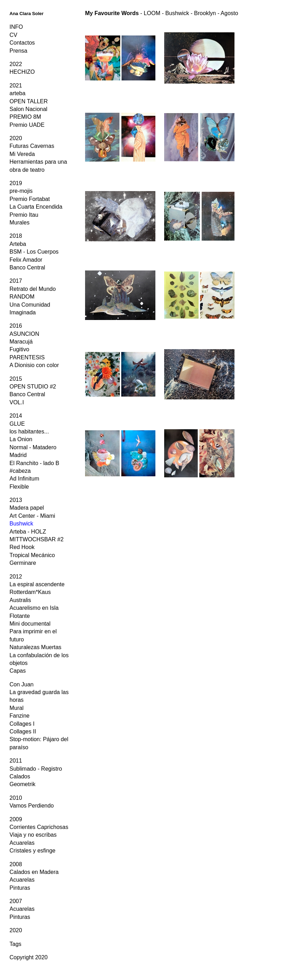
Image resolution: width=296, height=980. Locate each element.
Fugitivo (19, 349)
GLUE (17, 424)
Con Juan (22, 684)
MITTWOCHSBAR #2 (37, 539)
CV (13, 35)
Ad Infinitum (24, 479)
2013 (16, 500)
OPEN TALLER (29, 101)
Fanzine (20, 716)
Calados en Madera (34, 872)
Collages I (22, 724)
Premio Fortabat (30, 199)
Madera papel (27, 508)
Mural (17, 708)
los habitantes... (29, 432)
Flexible (19, 487)
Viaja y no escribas (33, 835)
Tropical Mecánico (32, 555)
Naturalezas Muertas (36, 647)
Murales (20, 223)
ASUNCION (24, 334)
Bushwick (21, 524)
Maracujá (21, 342)
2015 (16, 379)
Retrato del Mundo (33, 289)
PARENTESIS (27, 357)
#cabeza (20, 471)
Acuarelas (22, 843)
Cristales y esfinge (33, 851)
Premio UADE (27, 125)
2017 (16, 281)
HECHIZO (22, 72)
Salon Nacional (28, 109)
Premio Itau (24, 215)
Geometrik (22, 784)
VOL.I (17, 402)
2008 (16, 864)
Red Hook (22, 547)
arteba (17, 93)
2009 (16, 819)
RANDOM (22, 297)
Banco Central (27, 267)
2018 (16, 236)
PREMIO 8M (25, 117)
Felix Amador (26, 260)
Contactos (22, 43)
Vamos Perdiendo (32, 806)
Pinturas (20, 888)
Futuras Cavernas (32, 146)
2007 (16, 901)
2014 (16, 416)
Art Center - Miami (32, 516)
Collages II (23, 731)
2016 (16, 326)
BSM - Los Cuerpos (34, 252)
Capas (18, 671)
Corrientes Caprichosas (39, 827)
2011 (16, 761)
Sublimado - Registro (36, 769)
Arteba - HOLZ (28, 532)
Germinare (23, 563)
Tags (15, 944)
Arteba (18, 244)
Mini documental (30, 624)
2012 (16, 577)
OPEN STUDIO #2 (33, 387)
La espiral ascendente (37, 584)
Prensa (18, 51)
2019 (16, 183)
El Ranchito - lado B (34, 463)
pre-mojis (21, 191)
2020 (16, 138)
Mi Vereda (22, 154)
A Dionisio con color (34, 365)
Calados (20, 776)
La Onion (21, 439)
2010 (16, 798)
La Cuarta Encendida (36, 207)
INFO (16, 27)
